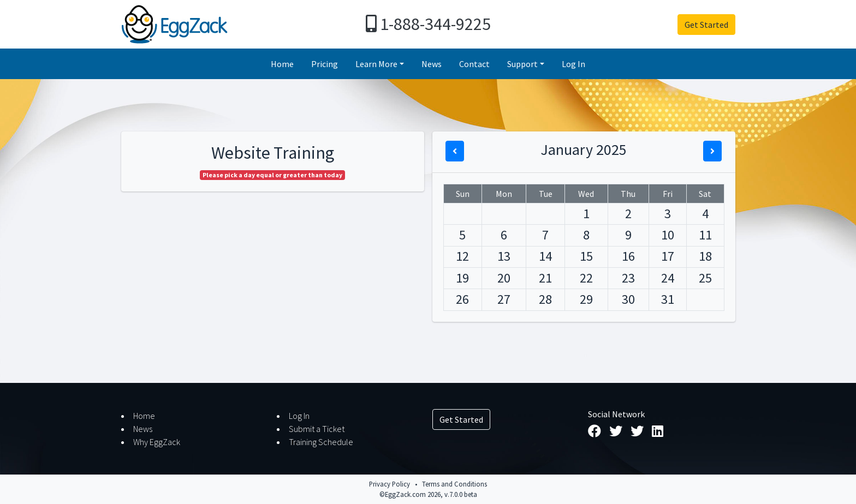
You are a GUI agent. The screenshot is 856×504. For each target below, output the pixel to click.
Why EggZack (157, 442)
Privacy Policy (390, 484)
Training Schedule (321, 442)
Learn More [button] (376, 64)
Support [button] (522, 64)
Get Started (706, 25)
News (432, 64)
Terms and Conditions (454, 484)
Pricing (325, 64)
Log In (573, 64)
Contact (474, 64)
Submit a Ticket (317, 429)
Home (282, 64)
